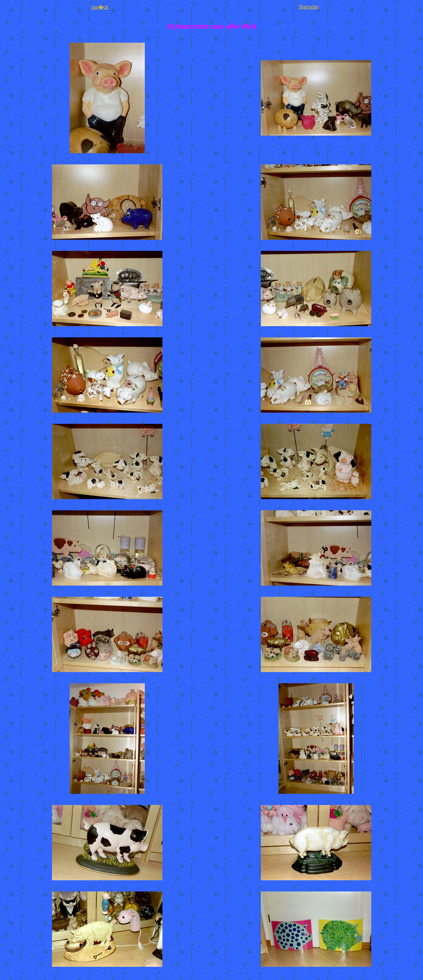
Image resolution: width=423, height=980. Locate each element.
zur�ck (100, 7)
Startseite (309, 7)
